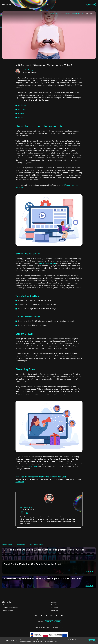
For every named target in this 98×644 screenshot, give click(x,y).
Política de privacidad (42, 627)
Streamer (49, 622)
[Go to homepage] (17, 5)
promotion (33, 466)
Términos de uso (58, 627)
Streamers (54, 602)
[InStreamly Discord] (51, 616)
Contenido (54, 607)
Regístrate (91, 4)
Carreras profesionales (10, 607)
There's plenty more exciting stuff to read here (23, 544)
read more (89, 557)
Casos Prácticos (8, 610)
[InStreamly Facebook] (46, 616)
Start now (20, 482)
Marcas (6, 605)
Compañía (54, 605)
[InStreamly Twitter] (62, 616)
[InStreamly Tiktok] (41, 616)
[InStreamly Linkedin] (57, 616)
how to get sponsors (47, 263)
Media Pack (54, 610)
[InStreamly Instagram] (36, 616)
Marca (58, 622)
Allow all (92, 641)
